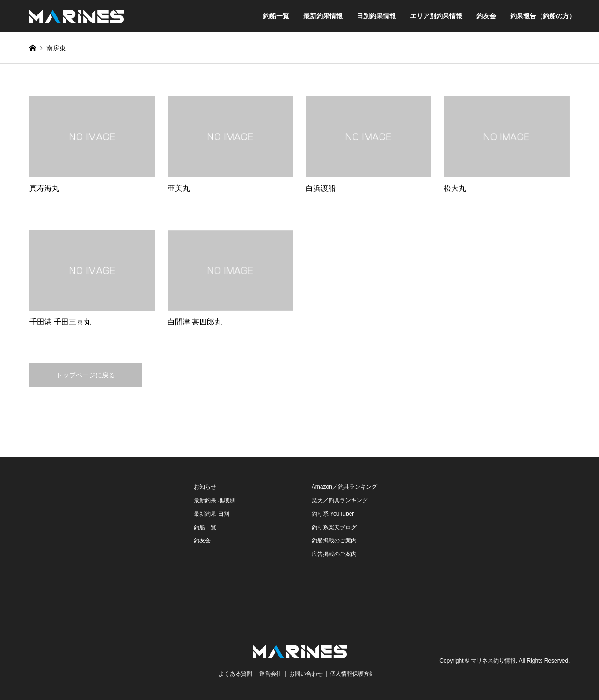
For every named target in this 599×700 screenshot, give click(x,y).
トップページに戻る (86, 375)
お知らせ (205, 487)
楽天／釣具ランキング (340, 500)
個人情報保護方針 (352, 674)
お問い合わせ (306, 674)
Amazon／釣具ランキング (344, 487)
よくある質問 (235, 674)
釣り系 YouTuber (333, 514)
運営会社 (270, 674)
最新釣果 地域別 (214, 500)
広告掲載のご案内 (334, 554)
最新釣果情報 (323, 16)
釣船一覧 (276, 16)
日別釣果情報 (376, 16)
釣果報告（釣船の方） (543, 16)
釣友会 (486, 16)
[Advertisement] (100, 539)
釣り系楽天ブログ (334, 527)
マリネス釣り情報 (493, 661)
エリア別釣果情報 (436, 16)
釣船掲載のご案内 (334, 541)
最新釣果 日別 (211, 514)
